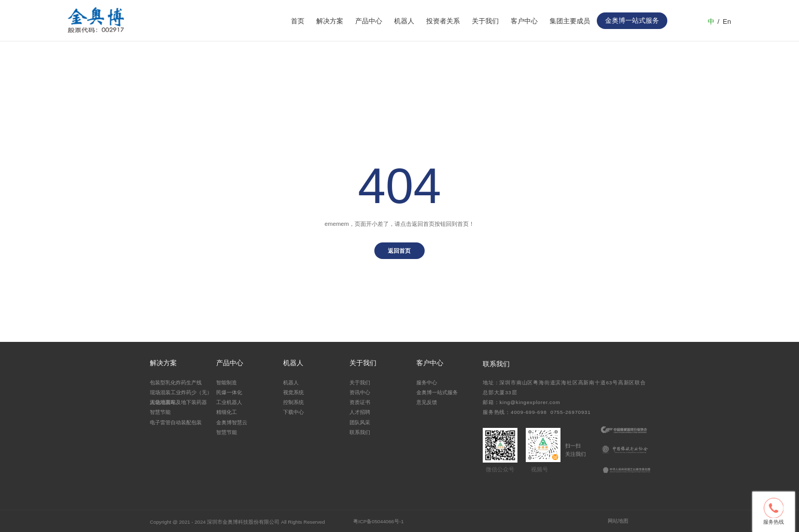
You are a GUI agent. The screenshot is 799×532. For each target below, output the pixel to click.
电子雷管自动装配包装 (176, 422)
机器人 (404, 21)
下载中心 (293, 412)
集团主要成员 (570, 21)
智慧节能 (160, 412)
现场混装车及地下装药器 (178, 402)
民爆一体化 (229, 392)
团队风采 (360, 422)
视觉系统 (293, 392)
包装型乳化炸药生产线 (176, 383)
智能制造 (227, 383)
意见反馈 (427, 402)
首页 (298, 21)
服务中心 (427, 383)
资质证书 (360, 402)
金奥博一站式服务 (437, 392)
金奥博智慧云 (232, 422)
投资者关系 (443, 21)
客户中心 (524, 21)
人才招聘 (360, 412)
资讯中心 (360, 392)
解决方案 (330, 21)
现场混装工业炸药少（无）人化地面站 (181, 397)
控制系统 (293, 402)
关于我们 (485, 21)
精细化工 (227, 412)
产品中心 (369, 21)
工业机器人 (229, 402)
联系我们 (360, 432)
